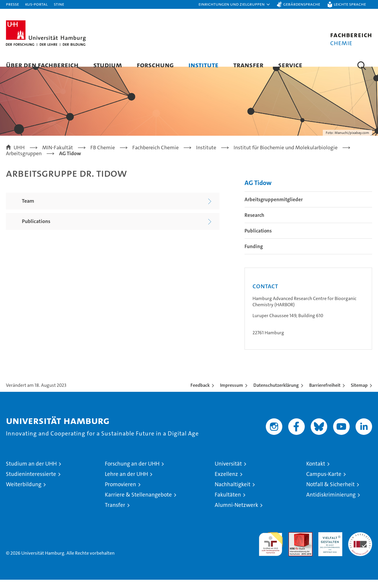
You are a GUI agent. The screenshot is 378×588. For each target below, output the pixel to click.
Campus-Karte (324, 482)
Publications (258, 239)
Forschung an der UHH (132, 472)
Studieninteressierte (31, 482)
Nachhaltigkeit (233, 493)
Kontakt (316, 472)
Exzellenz (226, 482)
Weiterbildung (24, 493)
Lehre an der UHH (126, 482)
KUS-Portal (36, 4)
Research (254, 223)
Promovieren (120, 493)
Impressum (232, 393)
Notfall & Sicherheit (330, 493)
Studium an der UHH (31, 472)
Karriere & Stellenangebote (138, 503)
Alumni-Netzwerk (236, 513)
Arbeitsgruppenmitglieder (274, 208)
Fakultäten (228, 503)
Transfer (248, 65)
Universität (228, 472)
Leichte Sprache (350, 4)
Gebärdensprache (302, 4)
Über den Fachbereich (42, 65)
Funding (254, 255)
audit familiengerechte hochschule (271, 550)
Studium (108, 65)
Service (290, 65)
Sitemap (359, 393)
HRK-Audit (329, 544)
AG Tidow (258, 191)
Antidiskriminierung (331, 503)
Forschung (155, 65)
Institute (203, 65)
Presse (12, 4)
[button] (234, 4)
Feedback (200, 393)
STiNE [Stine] (59, 4)
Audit (294, 544)
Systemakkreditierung (360, 544)
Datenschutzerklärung (276, 393)
